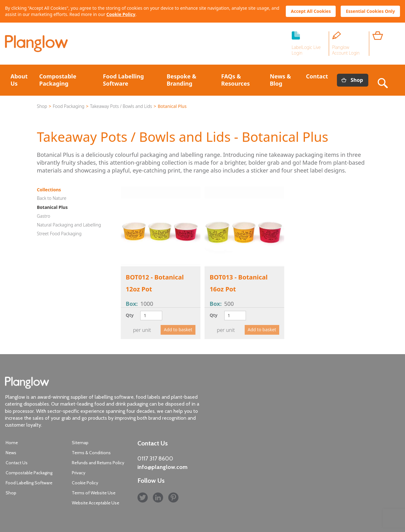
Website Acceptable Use (96, 503)
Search (384, 80)
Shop (357, 80)
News (11, 453)
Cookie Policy (121, 14)
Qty (130, 315)
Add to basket (178, 330)
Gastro (44, 216)
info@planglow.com (163, 467)
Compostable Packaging (58, 80)
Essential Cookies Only (370, 11)
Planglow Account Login (346, 50)
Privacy (79, 473)
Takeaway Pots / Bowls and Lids (121, 106)
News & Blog (280, 80)
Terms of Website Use (94, 493)
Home (12, 443)
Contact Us (17, 463)
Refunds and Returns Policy (98, 463)
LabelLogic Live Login (306, 50)
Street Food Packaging (59, 234)
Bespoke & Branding (181, 80)
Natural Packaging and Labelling (69, 225)
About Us (19, 80)
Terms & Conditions (91, 453)
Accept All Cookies (311, 11)
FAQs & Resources (235, 80)
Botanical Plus (52, 207)
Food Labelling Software (123, 80)
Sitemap (80, 443)
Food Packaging (69, 106)
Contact (317, 76)
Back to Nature (52, 198)
